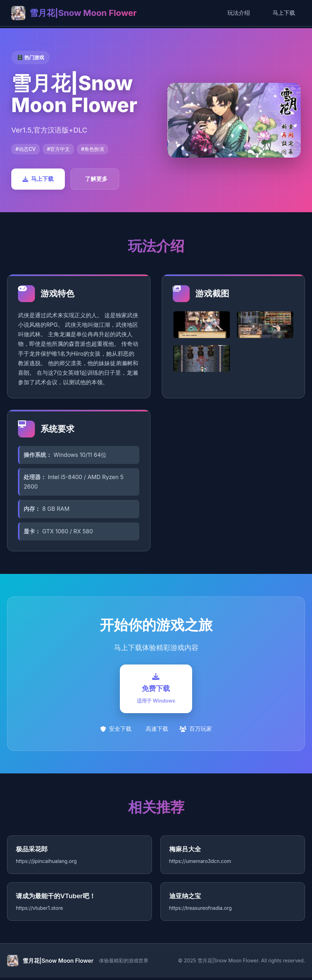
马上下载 (284, 13)
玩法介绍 (239, 13)
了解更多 (96, 179)
